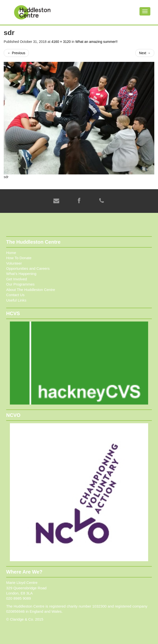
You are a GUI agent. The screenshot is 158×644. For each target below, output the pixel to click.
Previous (16, 53)
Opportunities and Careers (28, 268)
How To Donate (19, 258)
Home (11, 253)
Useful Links (16, 300)
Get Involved (17, 279)
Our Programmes (20, 284)
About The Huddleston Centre (31, 290)
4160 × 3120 (61, 42)
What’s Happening (21, 274)
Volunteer (14, 263)
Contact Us (15, 295)
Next (145, 53)
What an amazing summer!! (96, 42)
